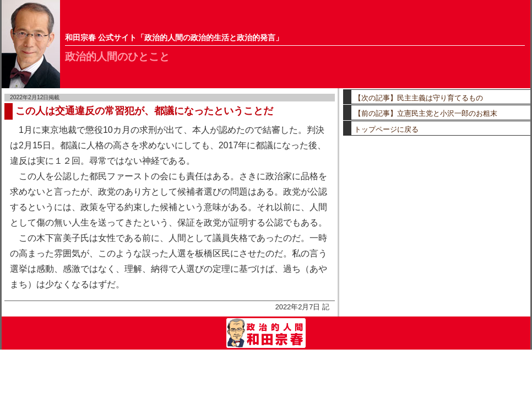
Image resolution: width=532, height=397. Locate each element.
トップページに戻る (386, 129)
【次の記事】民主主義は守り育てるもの (419, 98)
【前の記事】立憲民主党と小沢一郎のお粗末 (426, 113)
